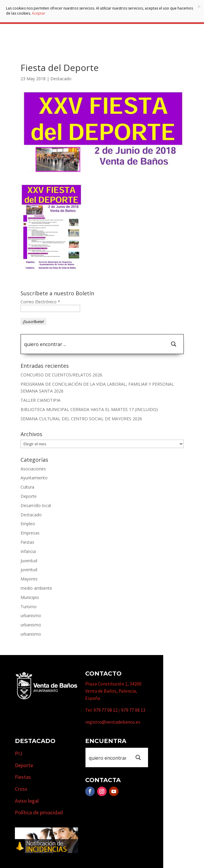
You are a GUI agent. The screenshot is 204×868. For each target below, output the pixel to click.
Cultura (27, 487)
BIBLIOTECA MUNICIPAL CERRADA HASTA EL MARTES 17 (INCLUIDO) (89, 409)
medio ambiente (36, 588)
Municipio (30, 597)
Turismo (29, 607)
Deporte (29, 496)
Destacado (61, 79)
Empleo (28, 524)
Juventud (29, 561)
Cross (21, 789)
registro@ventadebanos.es (113, 722)
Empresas (30, 533)
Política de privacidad (39, 812)
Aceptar (39, 13)
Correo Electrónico (40, 302)
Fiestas (27, 542)
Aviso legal (27, 801)
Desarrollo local (36, 505)
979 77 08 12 (106, 710)
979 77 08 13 (133, 710)
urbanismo (31, 616)
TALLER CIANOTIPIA (41, 400)
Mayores (29, 579)
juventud (29, 570)
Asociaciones (33, 469)
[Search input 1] (93, 344)
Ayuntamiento (34, 478)
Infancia (28, 551)
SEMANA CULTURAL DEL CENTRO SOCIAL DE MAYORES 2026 (81, 419)
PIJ (19, 753)
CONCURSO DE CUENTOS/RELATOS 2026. (62, 375)
